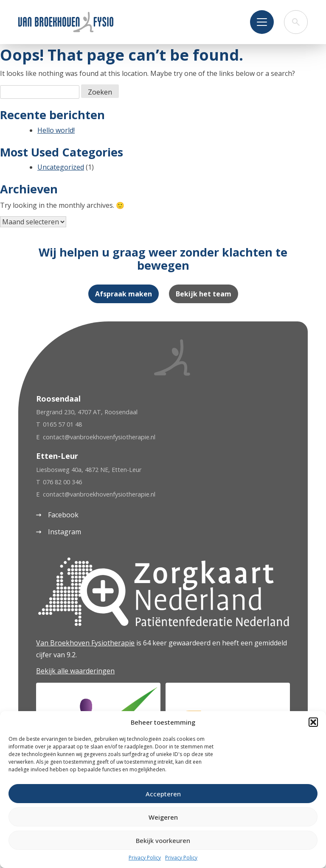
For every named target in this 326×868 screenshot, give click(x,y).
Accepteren (163, 794)
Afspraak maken (124, 294)
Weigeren (163, 817)
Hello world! (56, 130)
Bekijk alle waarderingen (75, 671)
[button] (313, 722)
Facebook (57, 515)
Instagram (59, 532)
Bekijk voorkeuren (163, 840)
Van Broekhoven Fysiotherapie (85, 643)
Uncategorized (61, 167)
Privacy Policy (145, 858)
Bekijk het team (204, 294)
